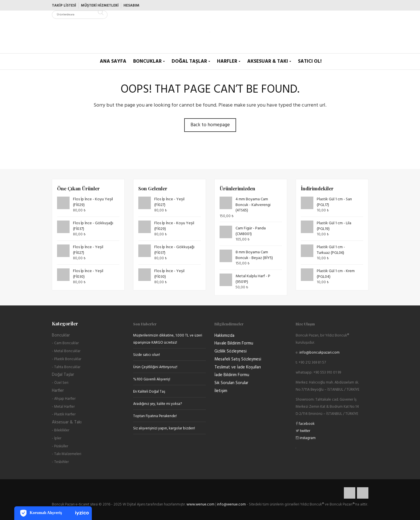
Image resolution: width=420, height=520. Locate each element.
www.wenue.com (200, 504)
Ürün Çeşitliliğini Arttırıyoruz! (155, 367)
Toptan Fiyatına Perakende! (155, 416)
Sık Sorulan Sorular (231, 383)
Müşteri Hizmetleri (100, 6)
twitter (305, 431)
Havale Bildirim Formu (234, 343)
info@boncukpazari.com (319, 353)
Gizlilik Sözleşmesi (231, 351)
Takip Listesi (64, 6)
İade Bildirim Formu (232, 375)
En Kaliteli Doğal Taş (149, 392)
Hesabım (131, 6)
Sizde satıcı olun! (147, 355)
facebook (306, 424)
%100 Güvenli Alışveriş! (152, 379)
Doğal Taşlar (189, 61)
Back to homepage (210, 125)
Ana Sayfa (113, 61)
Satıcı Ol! (310, 61)
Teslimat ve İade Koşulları (238, 367)
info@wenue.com (231, 504)
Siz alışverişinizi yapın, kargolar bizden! (164, 428)
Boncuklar (147, 61)
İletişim (221, 391)
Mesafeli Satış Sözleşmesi (238, 359)
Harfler (227, 61)
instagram (307, 438)
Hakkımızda (224, 336)
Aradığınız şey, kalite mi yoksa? (158, 404)
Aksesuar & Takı (268, 61)
